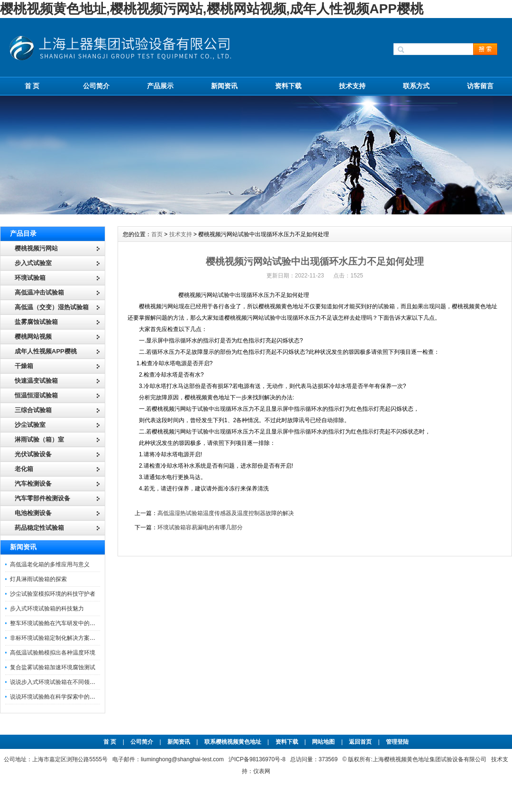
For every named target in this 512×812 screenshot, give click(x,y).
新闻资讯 (224, 86)
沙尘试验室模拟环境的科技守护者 (53, 594)
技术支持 (352, 86)
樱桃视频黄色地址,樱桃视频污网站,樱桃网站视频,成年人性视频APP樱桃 (212, 9)
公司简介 (96, 86)
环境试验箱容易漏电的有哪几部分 (200, 527)
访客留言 (480, 86)
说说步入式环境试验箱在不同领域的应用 (61, 682)
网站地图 (323, 742)
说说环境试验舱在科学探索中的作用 (55, 697)
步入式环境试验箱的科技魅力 (47, 609)
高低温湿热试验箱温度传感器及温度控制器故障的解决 (226, 513)
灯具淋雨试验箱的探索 (38, 579)
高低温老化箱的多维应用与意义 (50, 564)
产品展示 (160, 86)
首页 (157, 234)
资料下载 (288, 86)
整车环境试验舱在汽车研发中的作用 (55, 623)
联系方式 (416, 86)
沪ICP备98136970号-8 (257, 759)
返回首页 (361, 742)
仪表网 (262, 771)
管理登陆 (397, 742)
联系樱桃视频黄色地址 (233, 742)
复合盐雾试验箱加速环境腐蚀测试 (53, 667)
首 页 (32, 86)
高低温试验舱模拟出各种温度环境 (53, 653)
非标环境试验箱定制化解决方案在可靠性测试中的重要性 (81, 638)
